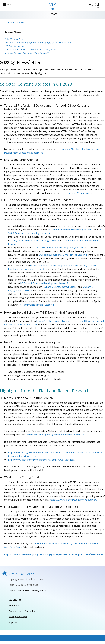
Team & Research (18, 620)
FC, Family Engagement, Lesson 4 (60, 286)
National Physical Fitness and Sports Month (27, 53)
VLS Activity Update (14, 46)
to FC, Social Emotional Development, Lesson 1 (60, 247)
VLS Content (15, 603)
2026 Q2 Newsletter (14, 39)
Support (13, 626)
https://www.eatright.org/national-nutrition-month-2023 (57, 434)
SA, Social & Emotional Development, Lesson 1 (63, 254)
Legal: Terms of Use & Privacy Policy (28, 593)
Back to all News (16, 23)
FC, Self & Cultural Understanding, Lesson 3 (71, 230)
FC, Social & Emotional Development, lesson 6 (44, 283)
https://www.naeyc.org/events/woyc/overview (74, 499)
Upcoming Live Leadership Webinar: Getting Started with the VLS (38, 43)
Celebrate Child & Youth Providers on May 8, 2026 (30, 50)
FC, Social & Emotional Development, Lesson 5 (55, 265)
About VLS (14, 608)
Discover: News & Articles (22, 614)
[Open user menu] (95, 5)
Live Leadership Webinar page (76, 193)
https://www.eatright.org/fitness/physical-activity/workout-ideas (42, 459)
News (53, 14)
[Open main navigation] (8, 5)
